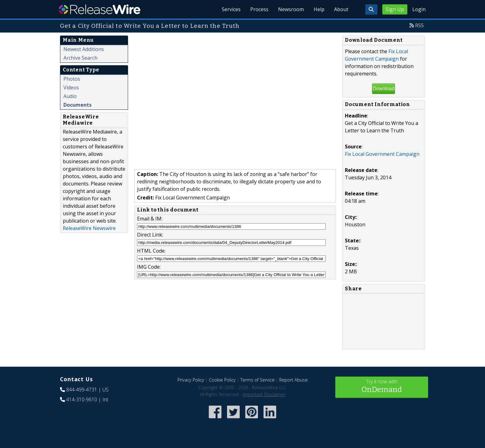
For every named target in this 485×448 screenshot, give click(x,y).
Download (383, 89)
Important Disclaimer (264, 394)
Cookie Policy (222, 380)
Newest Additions (84, 49)
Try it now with (382, 387)
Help (318, 9)
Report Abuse (294, 380)
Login (419, 9)
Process (258, 9)
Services (230, 9)
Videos (71, 87)
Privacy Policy (191, 380)
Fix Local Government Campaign (382, 154)
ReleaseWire (99, 9)
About (341, 9)
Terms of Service (258, 380)
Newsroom (290, 9)
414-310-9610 (82, 399)
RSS (419, 25)
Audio (70, 96)
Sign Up (395, 9)
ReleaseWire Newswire (89, 228)
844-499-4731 (82, 390)
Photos (72, 79)
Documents (77, 105)
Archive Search (80, 58)
